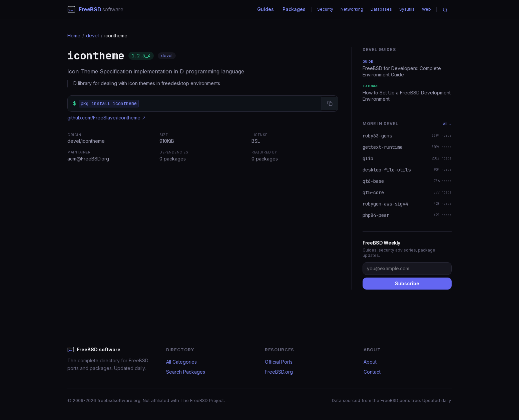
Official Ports (279, 362)
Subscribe (407, 283)
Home (74, 36)
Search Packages (186, 372)
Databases (381, 9)
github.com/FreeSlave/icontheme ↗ (107, 118)
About (370, 362)
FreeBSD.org (279, 372)
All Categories (181, 362)
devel (92, 36)
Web (426, 9)
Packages (294, 9)
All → (447, 124)
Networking (352, 9)
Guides (266, 9)
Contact (372, 372)
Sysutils (407, 9)
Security (325, 9)
